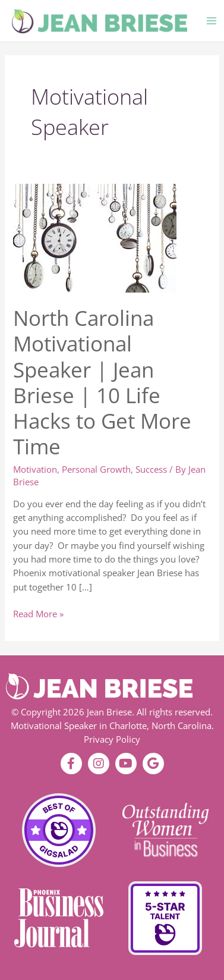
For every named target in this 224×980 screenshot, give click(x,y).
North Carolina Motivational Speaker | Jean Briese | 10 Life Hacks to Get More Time (102, 382)
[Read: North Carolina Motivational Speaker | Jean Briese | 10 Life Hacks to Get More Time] (95, 237)
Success (151, 469)
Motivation (35, 469)
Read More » (38, 613)
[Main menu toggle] (212, 21)
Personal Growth (96, 469)
